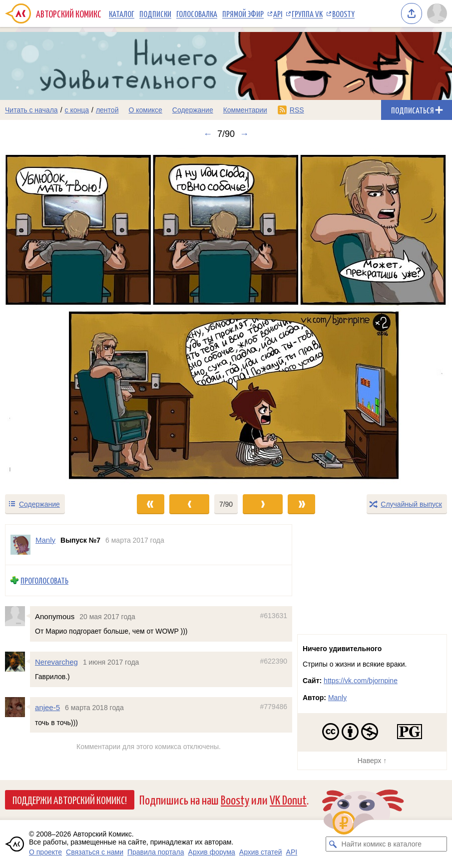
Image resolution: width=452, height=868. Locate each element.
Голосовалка (197, 13)
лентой (107, 110)
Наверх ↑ (372, 761)
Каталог (122, 13)
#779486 (273, 707)
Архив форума (212, 852)
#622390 (273, 661)
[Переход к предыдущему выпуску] (56, 316)
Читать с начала (31, 110)
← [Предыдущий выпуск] (208, 134)
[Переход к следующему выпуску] (226, 316)
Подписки (155, 13)
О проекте (45, 852)
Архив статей (261, 852)
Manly (337, 698)
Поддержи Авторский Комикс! (70, 800)
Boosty (343, 13)
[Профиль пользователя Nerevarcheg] (17, 662)
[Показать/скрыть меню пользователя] (437, 13)
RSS (297, 110)
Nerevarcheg (56, 662)
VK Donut (288, 799)
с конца (77, 110)
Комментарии (245, 110)
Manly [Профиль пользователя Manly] (45, 540)
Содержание (193, 110)
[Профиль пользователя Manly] (20, 545)
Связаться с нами (95, 852)
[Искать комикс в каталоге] (333, 844)
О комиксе (145, 110)
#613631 (273, 615)
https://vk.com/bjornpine (361, 681)
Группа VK (307, 13)
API (278, 13)
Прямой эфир (243, 13)
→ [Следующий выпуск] (244, 134)
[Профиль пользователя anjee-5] (17, 707)
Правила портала (156, 852)
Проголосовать (44, 580)
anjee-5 (47, 707)
